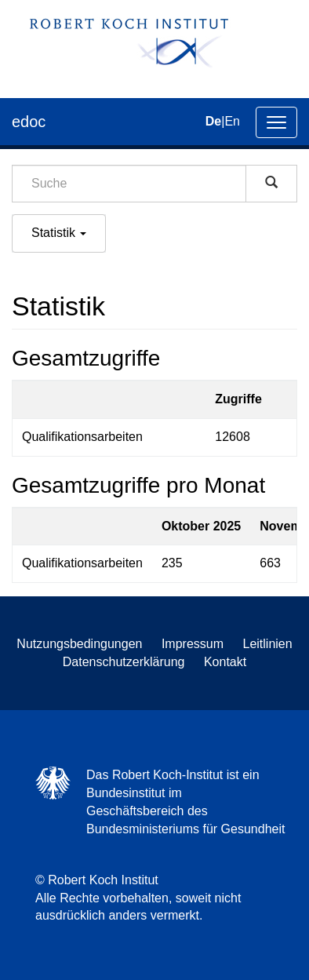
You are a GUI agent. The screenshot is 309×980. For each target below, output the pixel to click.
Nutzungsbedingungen (79, 644)
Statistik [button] (59, 233)
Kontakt (225, 662)
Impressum (193, 644)
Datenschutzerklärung (124, 662)
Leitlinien (268, 644)
